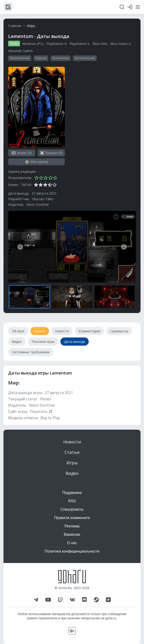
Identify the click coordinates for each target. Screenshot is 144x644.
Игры (31, 26)
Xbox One (100, 44)
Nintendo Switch (20, 51)
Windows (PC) (33, 44)
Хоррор (41, 58)
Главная (15, 26)
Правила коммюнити (72, 518)
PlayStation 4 (56, 44)
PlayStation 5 (79, 44)
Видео (72, 473)
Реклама (72, 526)
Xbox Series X (120, 44)
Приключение (20, 58)
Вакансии (72, 534)
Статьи (72, 452)
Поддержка (72, 493)
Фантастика (61, 58)
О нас (72, 543)
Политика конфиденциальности (72, 551)
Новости (72, 442)
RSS (72, 501)
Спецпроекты (72, 509)
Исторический (85, 58)
